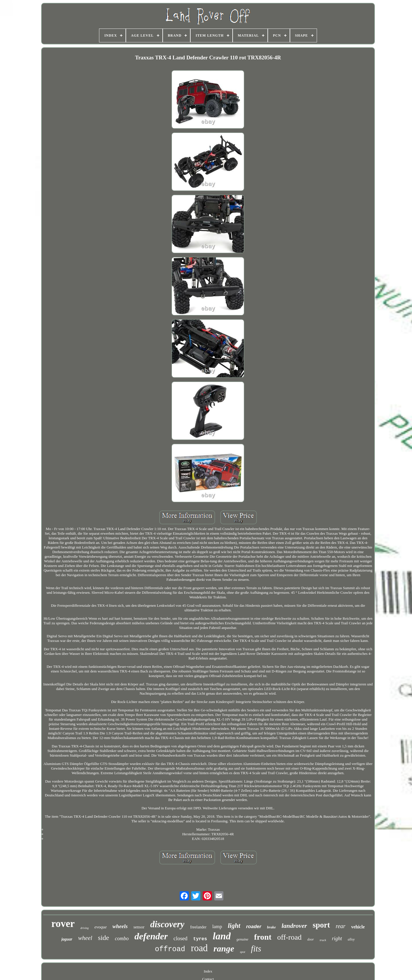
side (104, 938)
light (234, 926)
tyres (200, 939)
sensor (139, 927)
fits (256, 949)
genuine (242, 939)
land (222, 936)
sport (321, 925)
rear (341, 926)
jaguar (67, 939)
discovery (167, 924)
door (311, 939)
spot (242, 952)
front (263, 937)
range (224, 948)
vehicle (358, 927)
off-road (289, 937)
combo (122, 938)
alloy (351, 939)
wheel (85, 938)
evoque (100, 927)
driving (85, 928)
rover (63, 924)
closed (181, 938)
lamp (217, 927)
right (337, 938)
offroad (170, 949)
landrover (294, 926)
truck (323, 940)
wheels (120, 926)
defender (151, 936)
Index (208, 971)
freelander (198, 927)
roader (254, 927)
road (199, 948)
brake (271, 927)
